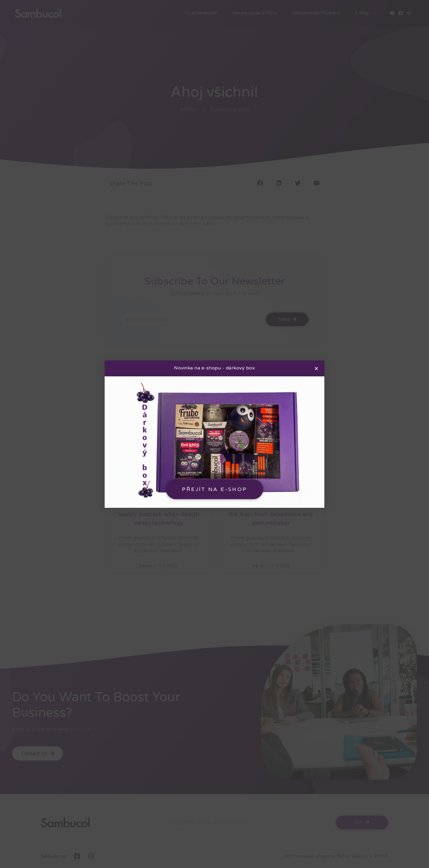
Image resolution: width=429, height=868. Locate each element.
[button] (214, 489)
